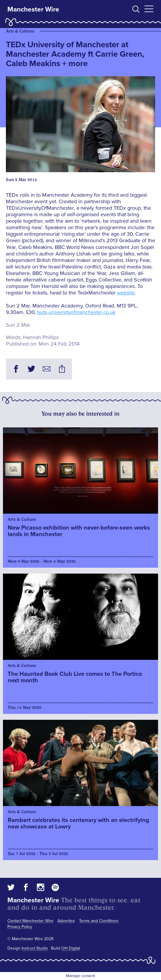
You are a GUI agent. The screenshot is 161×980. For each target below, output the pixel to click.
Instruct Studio (35, 948)
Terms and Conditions (99, 921)
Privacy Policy (20, 927)
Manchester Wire (33, 9)
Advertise (66, 921)
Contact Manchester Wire (30, 921)
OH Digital (71, 948)
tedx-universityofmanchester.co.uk (76, 312)
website (126, 293)
